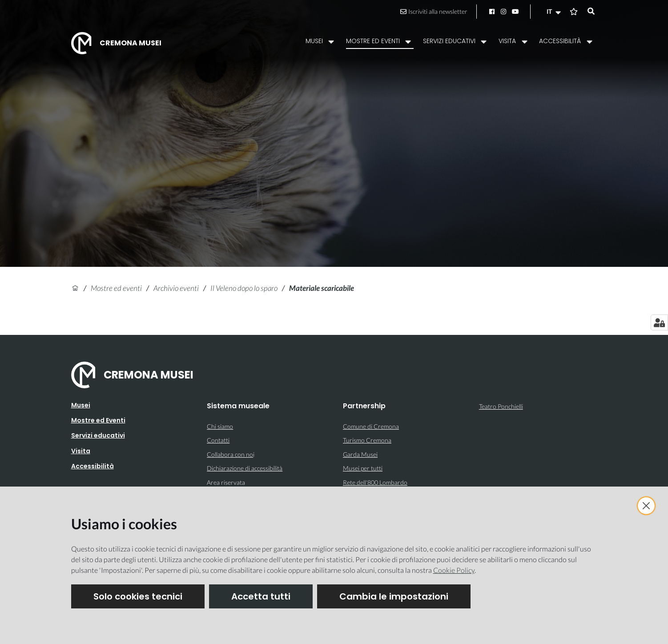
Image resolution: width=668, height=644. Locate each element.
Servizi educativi (98, 435)
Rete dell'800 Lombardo (375, 482)
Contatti (218, 440)
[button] (555, 12)
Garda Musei (360, 454)
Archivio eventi (176, 288)
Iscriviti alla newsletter (434, 11)
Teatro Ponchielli (501, 406)
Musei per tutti (363, 468)
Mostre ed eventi (116, 288)
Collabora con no (230, 454)
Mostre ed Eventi (98, 420)
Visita (81, 451)
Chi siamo (220, 426)
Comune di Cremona (371, 426)
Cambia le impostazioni (394, 596)
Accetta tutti (261, 596)
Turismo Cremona (367, 440)
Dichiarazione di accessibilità (245, 468)
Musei (81, 405)
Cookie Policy (454, 570)
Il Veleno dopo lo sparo (244, 288)
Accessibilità (93, 466)
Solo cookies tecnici (138, 596)
